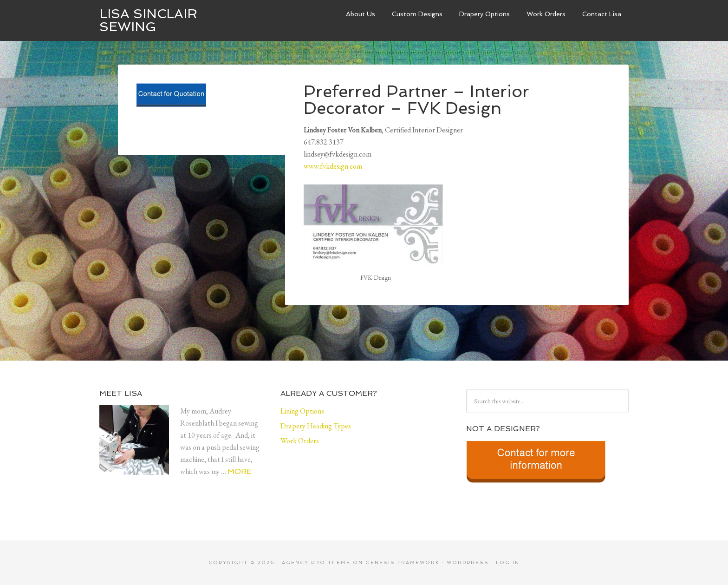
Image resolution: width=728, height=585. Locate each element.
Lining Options (302, 411)
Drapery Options (484, 14)
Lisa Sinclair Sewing (148, 20)
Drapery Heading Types (316, 426)
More (240, 471)
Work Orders (546, 14)
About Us (361, 14)
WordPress (468, 562)
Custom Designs (417, 14)
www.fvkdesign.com (333, 166)
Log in (508, 562)
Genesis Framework (403, 562)
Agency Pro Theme (316, 562)
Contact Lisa (602, 14)
